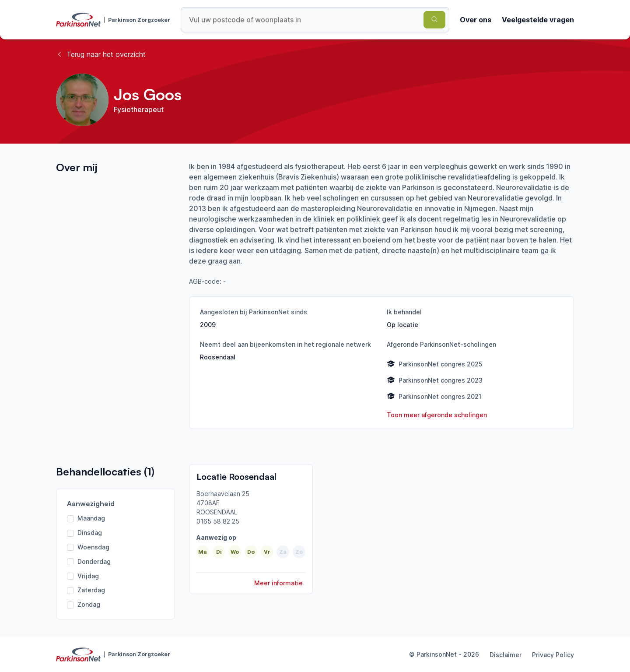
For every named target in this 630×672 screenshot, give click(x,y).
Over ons (476, 20)
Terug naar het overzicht (101, 54)
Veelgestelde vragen (538, 20)
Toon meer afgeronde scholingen (437, 415)
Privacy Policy (553, 655)
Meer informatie (278, 583)
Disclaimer (506, 655)
